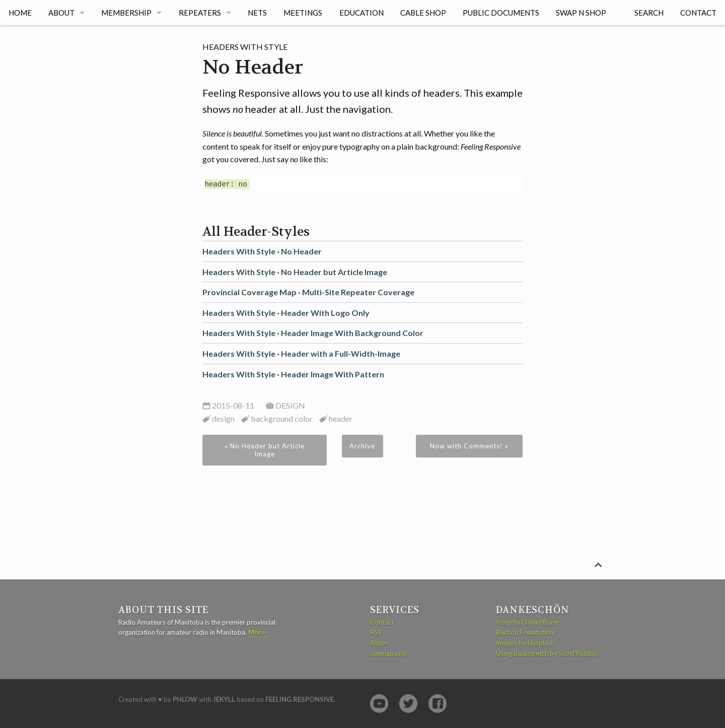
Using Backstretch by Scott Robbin (547, 653)
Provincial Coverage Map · (308, 292)
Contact (698, 13)
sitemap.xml (388, 653)
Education (361, 13)
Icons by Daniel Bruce (527, 622)
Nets (257, 13)
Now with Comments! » (469, 446)
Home (20, 13)
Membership (126, 13)
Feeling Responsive (300, 699)
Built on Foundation (525, 632)
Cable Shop (423, 13)
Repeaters (200, 13)
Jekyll (224, 699)
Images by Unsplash (525, 643)
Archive (362, 446)
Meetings (303, 13)
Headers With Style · (262, 251)
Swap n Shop (581, 13)
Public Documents (501, 13)
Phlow (185, 699)
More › (259, 632)
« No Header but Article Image (265, 450)
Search (649, 13)
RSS (376, 632)
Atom (378, 643)
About (61, 13)
